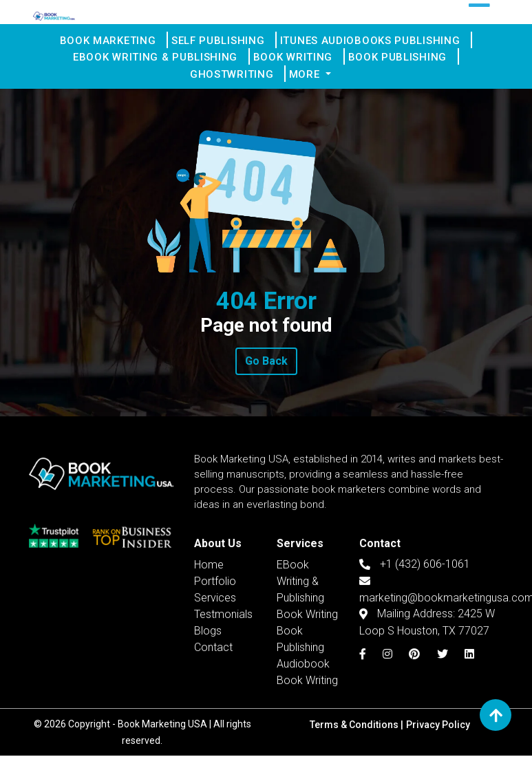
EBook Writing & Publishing (163, 68)
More (310, 93)
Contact (213, 706)
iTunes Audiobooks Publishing (374, 43)
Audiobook (303, 722)
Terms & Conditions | (357, 748)
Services (215, 656)
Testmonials (223, 673)
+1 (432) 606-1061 (415, 622)
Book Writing (298, 68)
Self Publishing (224, 43)
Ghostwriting (238, 93)
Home (209, 623)
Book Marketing (116, 43)
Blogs (208, 689)
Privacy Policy (438, 748)
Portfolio (215, 640)
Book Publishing (401, 68)
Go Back (266, 384)
